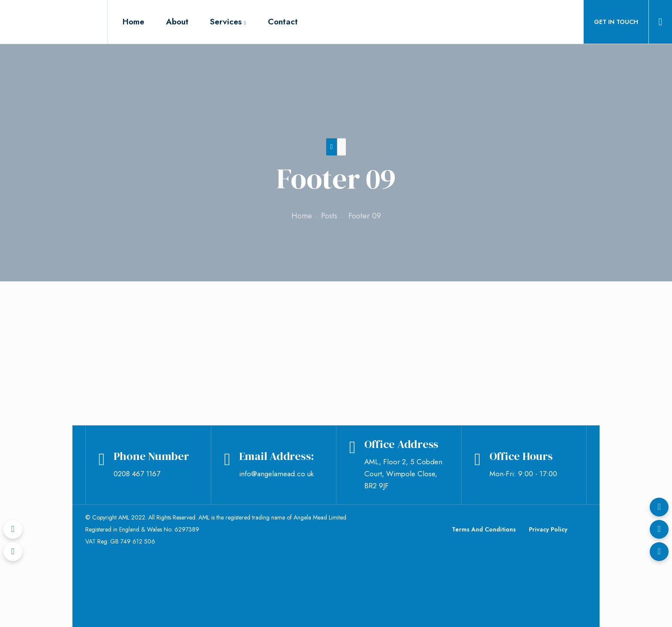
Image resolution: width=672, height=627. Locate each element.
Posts (329, 216)
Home (302, 216)
